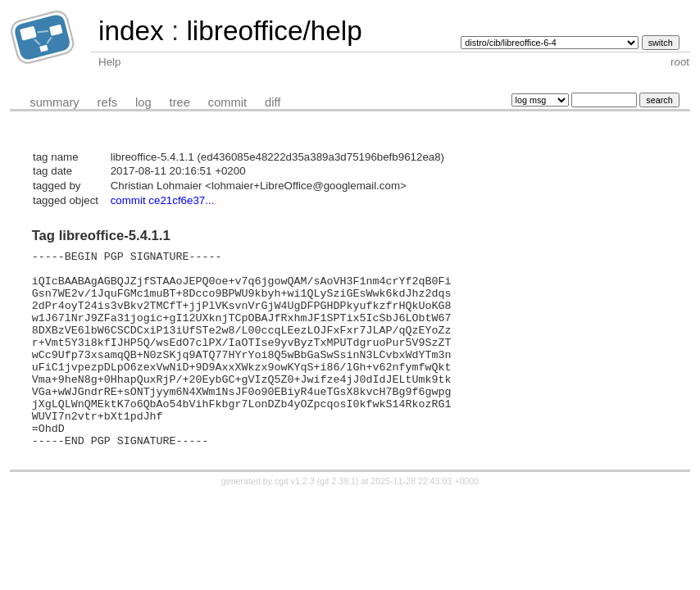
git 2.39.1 (338, 520)
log (143, 102)
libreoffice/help (274, 31)
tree (180, 102)
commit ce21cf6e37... (163, 200)
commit (227, 102)
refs (107, 102)
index (131, 31)
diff (273, 102)
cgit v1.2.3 (295, 520)
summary (54, 102)
